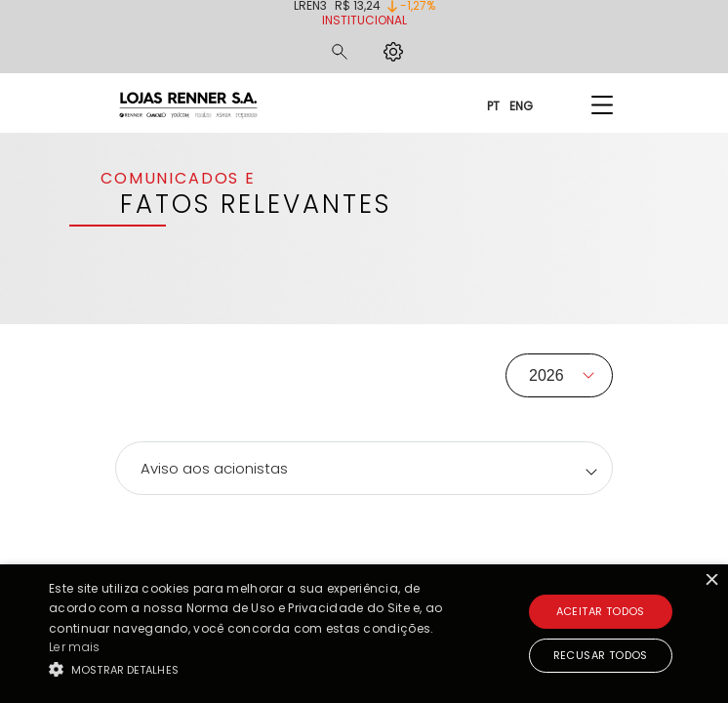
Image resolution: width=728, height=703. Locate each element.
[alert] (364, 634)
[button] (254, 669)
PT (493, 105)
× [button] (711, 581)
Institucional (364, 20)
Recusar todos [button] (601, 655)
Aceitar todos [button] (601, 611)
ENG (521, 105)
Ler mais (74, 647)
